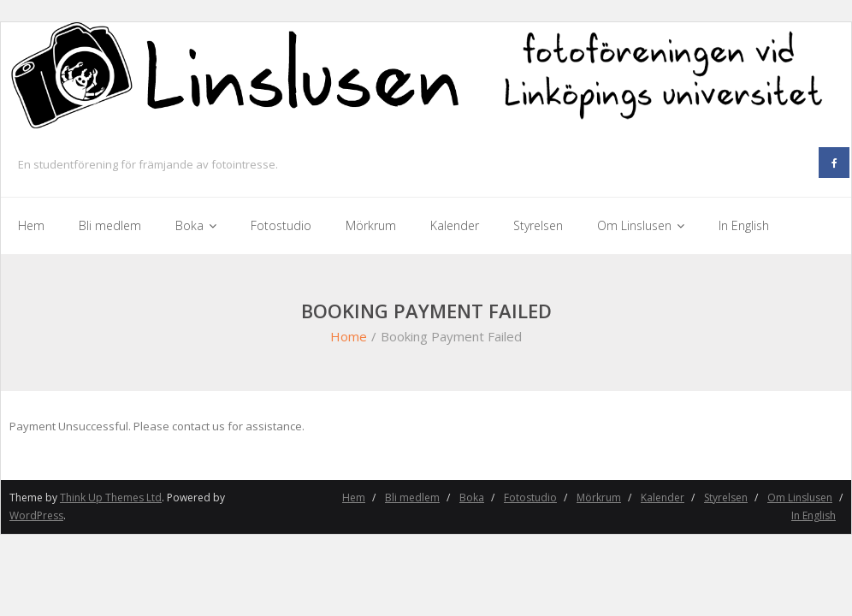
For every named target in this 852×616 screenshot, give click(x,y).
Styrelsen (726, 498)
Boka (472, 498)
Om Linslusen (800, 498)
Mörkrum (599, 498)
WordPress (36, 515)
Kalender (663, 498)
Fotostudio (530, 498)
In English (814, 515)
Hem (354, 498)
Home (349, 336)
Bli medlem (412, 498)
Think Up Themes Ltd (111, 498)
